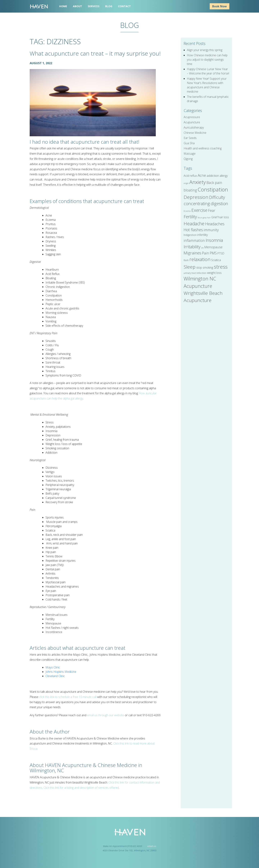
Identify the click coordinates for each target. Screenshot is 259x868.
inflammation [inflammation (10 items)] (194, 240)
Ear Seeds (190, 138)
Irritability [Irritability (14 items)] (192, 247)
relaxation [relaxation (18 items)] (200, 259)
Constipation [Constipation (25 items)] (213, 189)
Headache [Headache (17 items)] (194, 223)
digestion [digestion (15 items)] (219, 204)
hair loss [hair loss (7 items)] (224, 217)
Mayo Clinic (53, 667)
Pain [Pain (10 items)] (205, 253)
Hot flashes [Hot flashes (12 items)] (193, 230)
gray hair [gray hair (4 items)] (207, 218)
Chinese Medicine (195, 133)
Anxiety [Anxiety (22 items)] (198, 182)
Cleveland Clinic (55, 676)
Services (94, 6)
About (77, 6)
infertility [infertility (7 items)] (203, 235)
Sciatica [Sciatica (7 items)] (216, 260)
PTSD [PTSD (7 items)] (221, 253)
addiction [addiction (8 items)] (213, 176)
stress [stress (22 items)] (221, 267)
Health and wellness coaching (203, 148)
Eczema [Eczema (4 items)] (187, 211)
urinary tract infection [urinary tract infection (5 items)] (195, 273)
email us (152, 846)
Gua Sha (189, 143)
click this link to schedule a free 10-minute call (68, 697)
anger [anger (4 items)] (186, 183)
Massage (190, 154)
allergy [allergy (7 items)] (224, 176)
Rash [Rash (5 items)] (186, 260)
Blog (109, 6)
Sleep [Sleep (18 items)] (190, 267)
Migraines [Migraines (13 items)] (192, 253)
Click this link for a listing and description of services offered (81, 788)
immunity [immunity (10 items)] (211, 230)
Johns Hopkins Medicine (61, 672)
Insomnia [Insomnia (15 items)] (214, 240)
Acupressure (192, 117)
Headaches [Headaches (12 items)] (215, 224)
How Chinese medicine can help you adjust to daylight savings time (207, 60)
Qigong (188, 159)
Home (63, 6)
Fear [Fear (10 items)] (212, 210)
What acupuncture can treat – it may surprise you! (95, 53)
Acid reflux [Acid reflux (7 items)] (190, 176)
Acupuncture (192, 122)
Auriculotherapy (194, 127)
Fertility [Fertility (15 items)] (190, 217)
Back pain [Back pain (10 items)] (214, 183)
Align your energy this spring (205, 50)
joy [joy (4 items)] (202, 248)
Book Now (220, 6)
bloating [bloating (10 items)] (190, 190)
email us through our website (106, 715)
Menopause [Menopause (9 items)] (213, 247)
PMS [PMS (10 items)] (213, 253)
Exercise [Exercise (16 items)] (199, 210)
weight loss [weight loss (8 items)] (214, 273)
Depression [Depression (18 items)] (196, 197)
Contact (124, 6)
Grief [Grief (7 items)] (214, 217)
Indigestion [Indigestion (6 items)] (190, 235)
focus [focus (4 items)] (200, 218)
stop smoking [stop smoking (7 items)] (205, 268)
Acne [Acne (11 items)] (202, 175)
